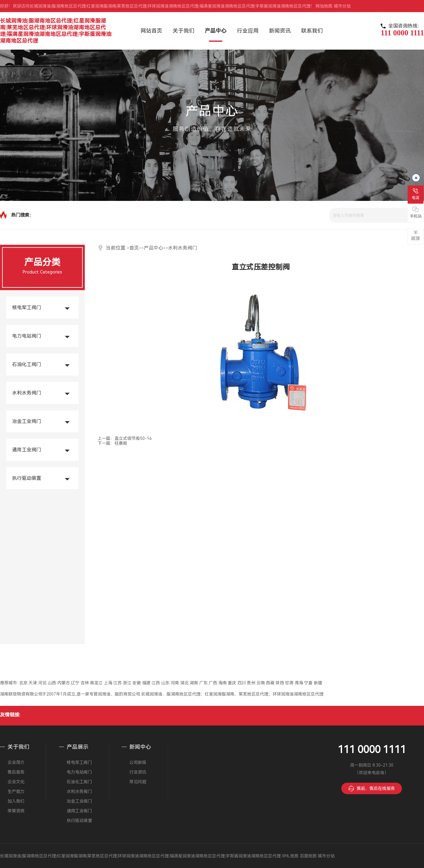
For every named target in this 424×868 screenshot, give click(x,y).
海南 (223, 683)
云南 (261, 683)
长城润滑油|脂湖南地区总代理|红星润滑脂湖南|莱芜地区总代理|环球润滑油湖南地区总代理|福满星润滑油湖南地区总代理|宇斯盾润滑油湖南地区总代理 (56, 31)
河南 (175, 683)
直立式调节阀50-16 (133, 438)
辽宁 (75, 683)
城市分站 (342, 6)
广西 (213, 683)
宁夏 (308, 683)
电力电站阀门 (27, 336)
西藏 (270, 683)
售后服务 (16, 772)
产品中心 (154, 248)
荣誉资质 (16, 811)
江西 (156, 683)
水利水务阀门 (27, 393)
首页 (134, 248)
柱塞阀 (121, 443)
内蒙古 (64, 683)
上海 (108, 683)
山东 (165, 683)
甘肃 (289, 683)
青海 (299, 683)
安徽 (137, 683)
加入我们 (16, 801)
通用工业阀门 (27, 450)
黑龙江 (96, 683)
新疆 (318, 683)
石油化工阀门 (27, 364)
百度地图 (308, 856)
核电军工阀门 (27, 308)
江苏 (118, 683)
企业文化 (16, 782)
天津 (33, 683)
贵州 (251, 683)
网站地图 (324, 6)
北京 (23, 683)
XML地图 (290, 856)
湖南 (194, 683)
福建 (146, 683)
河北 (42, 683)
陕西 (280, 683)
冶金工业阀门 (27, 421)
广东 (204, 683)
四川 (242, 683)
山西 (52, 683)
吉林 (85, 683)
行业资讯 (138, 772)
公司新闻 (138, 762)
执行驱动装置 (27, 478)
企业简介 (16, 762)
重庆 (232, 683)
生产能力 (16, 791)
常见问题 (138, 782)
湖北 (184, 683)
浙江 (127, 683)
